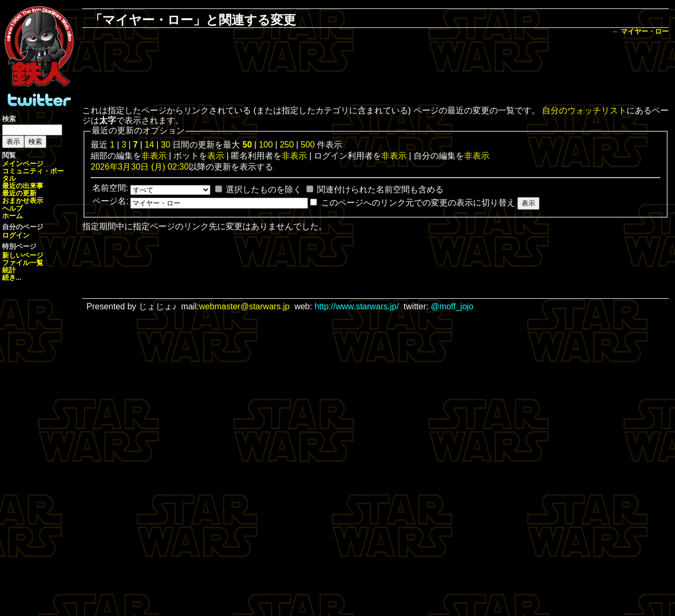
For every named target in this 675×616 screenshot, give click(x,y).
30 (166, 145)
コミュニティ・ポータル (33, 175)
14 (149, 145)
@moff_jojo (452, 306)
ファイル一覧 (23, 263)
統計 (9, 270)
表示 (216, 156)
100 (266, 145)
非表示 (154, 156)
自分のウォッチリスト (584, 110)
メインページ (23, 164)
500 (308, 145)
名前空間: (110, 188)
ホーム (12, 216)
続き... (12, 277)
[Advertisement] (375, 72)
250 (287, 145)
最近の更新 (19, 193)
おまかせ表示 (23, 201)
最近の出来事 (23, 186)
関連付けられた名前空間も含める (380, 189)
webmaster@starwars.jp (244, 306)
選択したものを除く (264, 189)
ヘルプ (12, 208)
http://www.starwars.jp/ (356, 306)
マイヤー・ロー (645, 31)
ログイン (16, 235)
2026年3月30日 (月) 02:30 (140, 167)
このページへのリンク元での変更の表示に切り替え (418, 203)
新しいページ (23, 255)
